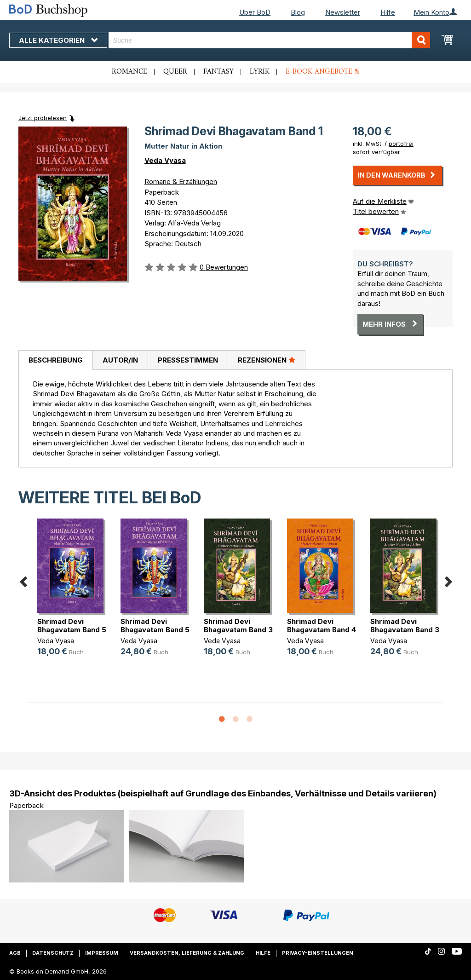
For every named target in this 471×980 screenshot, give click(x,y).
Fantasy (218, 72)
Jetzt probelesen (43, 118)
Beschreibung (56, 360)
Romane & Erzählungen (181, 182)
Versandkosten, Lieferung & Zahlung (187, 953)
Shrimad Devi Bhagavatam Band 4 (322, 625)
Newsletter (343, 12)
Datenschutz (53, 953)
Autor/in (120, 360)
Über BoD (255, 12)
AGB (15, 953)
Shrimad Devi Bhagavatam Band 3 (238, 625)
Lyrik (260, 72)
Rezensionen (267, 360)
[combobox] (269, 40)
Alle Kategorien (58, 40)
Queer (175, 72)
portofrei (401, 144)
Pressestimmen (188, 360)
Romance (129, 72)
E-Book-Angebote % (323, 72)
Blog (298, 12)
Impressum (102, 953)
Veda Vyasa (165, 160)
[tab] (55, 360)
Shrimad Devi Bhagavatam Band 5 (72, 625)
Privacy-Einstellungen (318, 953)
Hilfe (388, 12)
